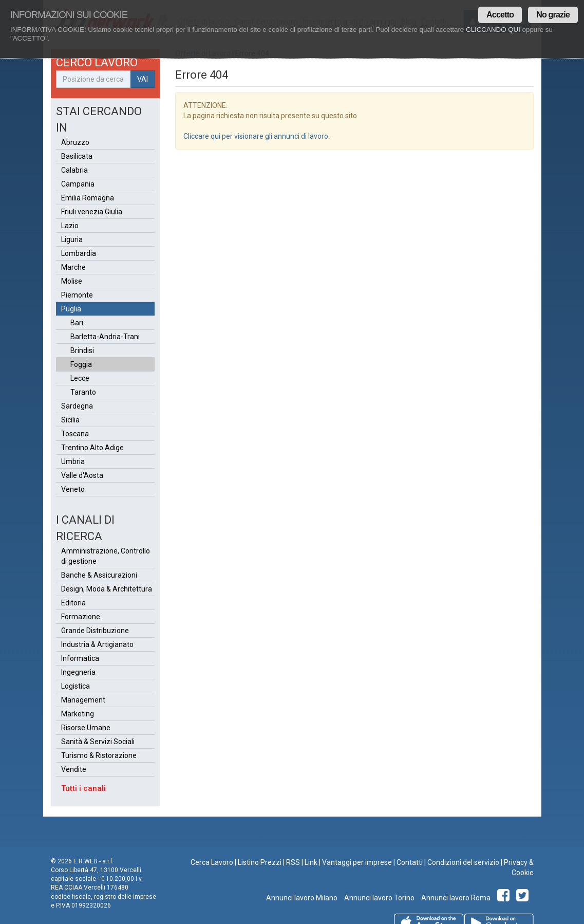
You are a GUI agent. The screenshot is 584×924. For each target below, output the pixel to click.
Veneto (73, 489)
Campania (78, 184)
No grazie (553, 15)
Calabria (74, 170)
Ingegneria (78, 672)
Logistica (76, 686)
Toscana (75, 434)
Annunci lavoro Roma (455, 898)
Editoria (73, 603)
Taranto (83, 392)
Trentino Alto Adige (92, 448)
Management (83, 700)
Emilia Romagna (88, 198)
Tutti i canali (83, 788)
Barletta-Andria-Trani (105, 337)
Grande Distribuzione (95, 631)
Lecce (80, 378)
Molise (72, 281)
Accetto (500, 15)
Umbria (73, 461)
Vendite (74, 769)
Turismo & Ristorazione (99, 755)
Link (311, 862)
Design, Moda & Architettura (107, 589)
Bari (77, 323)
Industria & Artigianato (97, 644)
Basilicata (77, 156)
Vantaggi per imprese (357, 862)
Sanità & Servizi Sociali (98, 742)
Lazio (70, 226)
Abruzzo (75, 142)
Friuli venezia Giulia (92, 212)
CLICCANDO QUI (493, 30)
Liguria (72, 239)
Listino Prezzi (260, 862)
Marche (73, 267)
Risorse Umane (86, 728)
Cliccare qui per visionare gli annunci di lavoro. (257, 136)
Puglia (71, 309)
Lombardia (79, 253)
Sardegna (77, 406)
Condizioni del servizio (463, 862)
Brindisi (82, 350)
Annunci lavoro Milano (302, 898)
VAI (143, 79)
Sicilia (70, 420)
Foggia (81, 364)
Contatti (410, 862)
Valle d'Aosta (82, 475)
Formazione (81, 617)
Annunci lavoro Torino (379, 898)
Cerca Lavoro (212, 862)
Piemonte (77, 295)
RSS (293, 862)
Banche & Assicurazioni (99, 575)
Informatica (80, 658)
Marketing (78, 714)
